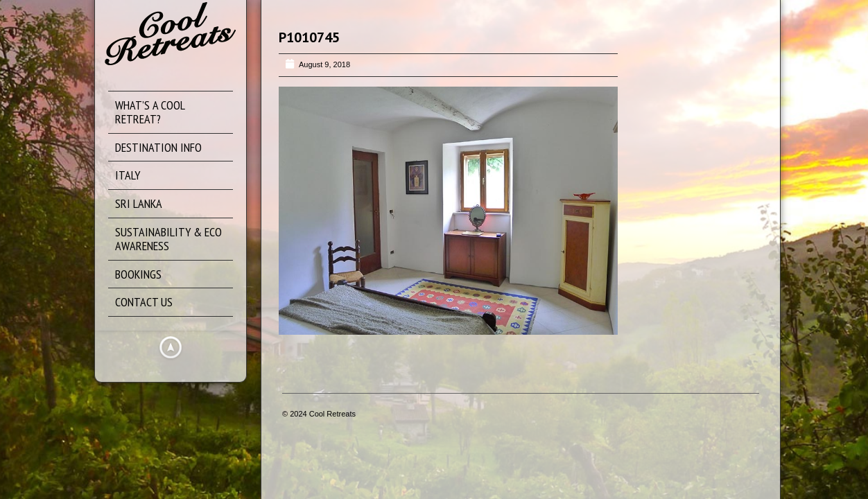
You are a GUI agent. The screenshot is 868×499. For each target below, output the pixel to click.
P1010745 (309, 37)
